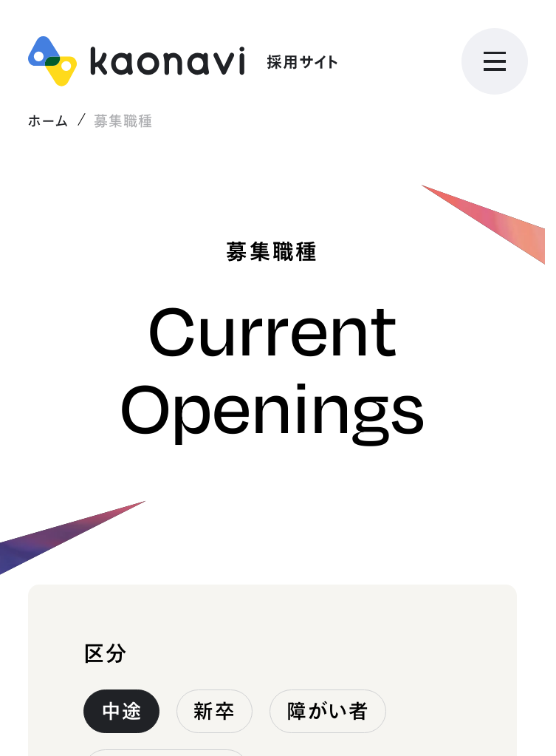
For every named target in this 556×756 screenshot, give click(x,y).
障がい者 (327, 711)
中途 (122, 711)
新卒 (214, 711)
